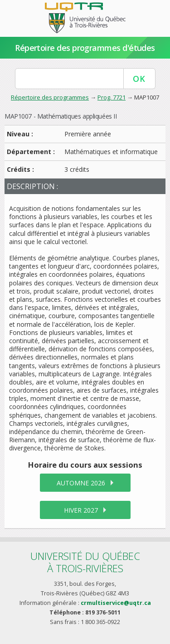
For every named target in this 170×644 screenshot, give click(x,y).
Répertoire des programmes (50, 97)
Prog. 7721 (112, 97)
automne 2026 (81, 483)
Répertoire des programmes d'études (85, 48)
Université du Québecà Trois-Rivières (85, 562)
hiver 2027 (81, 510)
